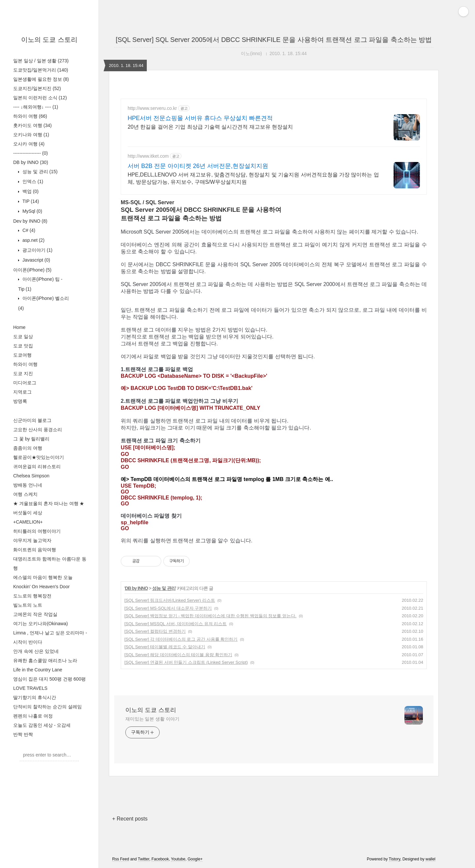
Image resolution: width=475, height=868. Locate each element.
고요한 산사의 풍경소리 (38, 430)
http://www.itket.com (148, 156)
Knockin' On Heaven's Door (41, 587)
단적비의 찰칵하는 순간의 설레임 (47, 707)
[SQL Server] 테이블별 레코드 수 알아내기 (165, 647)
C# (28, 230)
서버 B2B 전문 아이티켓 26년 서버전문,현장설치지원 (198, 166)
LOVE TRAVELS (30, 688)
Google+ (195, 859)
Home (19, 327)
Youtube (178, 859)
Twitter (144, 859)
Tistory (395, 859)
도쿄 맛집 (23, 346)
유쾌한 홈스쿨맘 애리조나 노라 (45, 660)
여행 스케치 (25, 494)
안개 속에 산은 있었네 (36, 651)
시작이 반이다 (28, 642)
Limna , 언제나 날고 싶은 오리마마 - (50, 633)
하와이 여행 (30, 116)
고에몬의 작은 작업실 (35, 614)
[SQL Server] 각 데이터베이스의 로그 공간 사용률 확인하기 (181, 639)
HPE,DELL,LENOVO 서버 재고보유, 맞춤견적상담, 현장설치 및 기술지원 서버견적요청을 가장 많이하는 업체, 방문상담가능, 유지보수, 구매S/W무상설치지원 (253, 178)
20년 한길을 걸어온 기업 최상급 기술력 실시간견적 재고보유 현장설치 (210, 127)
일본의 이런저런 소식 (40, 98)
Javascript (36, 260)
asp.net (33, 240)
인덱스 (32, 181)
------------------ (31, 153)
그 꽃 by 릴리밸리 (31, 439)
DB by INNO (31, 162)
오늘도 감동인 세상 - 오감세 (42, 725)
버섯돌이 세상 (28, 513)
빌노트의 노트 (28, 605)
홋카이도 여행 (32, 125)
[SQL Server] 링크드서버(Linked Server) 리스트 (170, 600)
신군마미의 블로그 (32, 420)
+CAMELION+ (28, 522)
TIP (30, 201)
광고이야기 (37, 250)
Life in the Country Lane (38, 670)
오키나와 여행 (31, 135)
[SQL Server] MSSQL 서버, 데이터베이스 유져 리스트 (175, 624)
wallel (430, 859)
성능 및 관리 (39, 172)
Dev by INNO (30, 221)
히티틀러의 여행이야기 (37, 531)
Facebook (160, 859)
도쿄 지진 (23, 373)
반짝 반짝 (23, 734)
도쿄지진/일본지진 (37, 88)
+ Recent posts (130, 819)
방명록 (20, 401)
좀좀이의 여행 (28, 448)
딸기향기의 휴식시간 (35, 697)
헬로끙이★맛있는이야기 (39, 457)
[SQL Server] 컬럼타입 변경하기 (155, 631)
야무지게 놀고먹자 (32, 540)
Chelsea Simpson (31, 476)
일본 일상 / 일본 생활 (41, 61)
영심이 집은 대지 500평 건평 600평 (49, 679)
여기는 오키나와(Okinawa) (41, 624)
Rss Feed (121, 859)
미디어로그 (25, 383)
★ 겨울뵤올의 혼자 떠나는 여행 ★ (49, 503)
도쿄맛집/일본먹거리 (41, 70)
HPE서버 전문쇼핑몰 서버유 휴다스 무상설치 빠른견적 (200, 118)
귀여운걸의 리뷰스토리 (37, 466)
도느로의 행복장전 (32, 596)
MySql (32, 211)
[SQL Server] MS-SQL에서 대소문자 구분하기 (168, 608)
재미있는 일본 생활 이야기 (152, 719)
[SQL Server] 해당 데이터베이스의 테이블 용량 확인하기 (178, 655)
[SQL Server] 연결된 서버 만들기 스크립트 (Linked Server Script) (186, 662)
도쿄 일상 (23, 337)
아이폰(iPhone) (32, 270)
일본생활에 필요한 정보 (41, 79)
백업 (30, 191)
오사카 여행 (29, 144)
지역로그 (22, 392)
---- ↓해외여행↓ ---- (36, 107)
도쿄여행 (22, 355)
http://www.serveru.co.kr (152, 108)
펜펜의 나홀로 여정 (33, 716)
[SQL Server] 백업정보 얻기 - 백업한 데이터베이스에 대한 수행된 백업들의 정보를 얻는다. (210, 616)
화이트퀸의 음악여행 (35, 550)
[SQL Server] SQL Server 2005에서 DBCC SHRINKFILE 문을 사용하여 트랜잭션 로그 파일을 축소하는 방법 (274, 40)
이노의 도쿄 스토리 (49, 40)
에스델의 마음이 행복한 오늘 (43, 577)
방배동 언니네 (28, 485)
